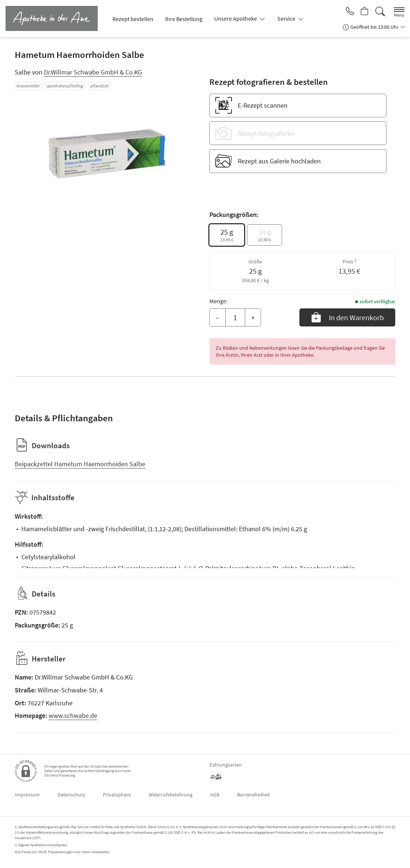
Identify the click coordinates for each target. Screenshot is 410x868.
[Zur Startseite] (55, 18)
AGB (215, 795)
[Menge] (235, 318)
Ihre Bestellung (184, 19)
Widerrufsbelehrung (171, 795)
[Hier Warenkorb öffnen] (364, 12)
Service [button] (287, 18)
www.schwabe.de (73, 715)
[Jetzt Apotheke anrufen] (348, 12)
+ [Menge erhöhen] (253, 317)
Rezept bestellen (133, 19)
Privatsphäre (117, 795)
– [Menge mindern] (218, 317)
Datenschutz (71, 795)
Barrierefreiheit (253, 795)
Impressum (27, 795)
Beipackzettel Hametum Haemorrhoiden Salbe (80, 464)
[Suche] (380, 12)
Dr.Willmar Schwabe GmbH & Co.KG (93, 72)
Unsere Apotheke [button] (236, 18)
